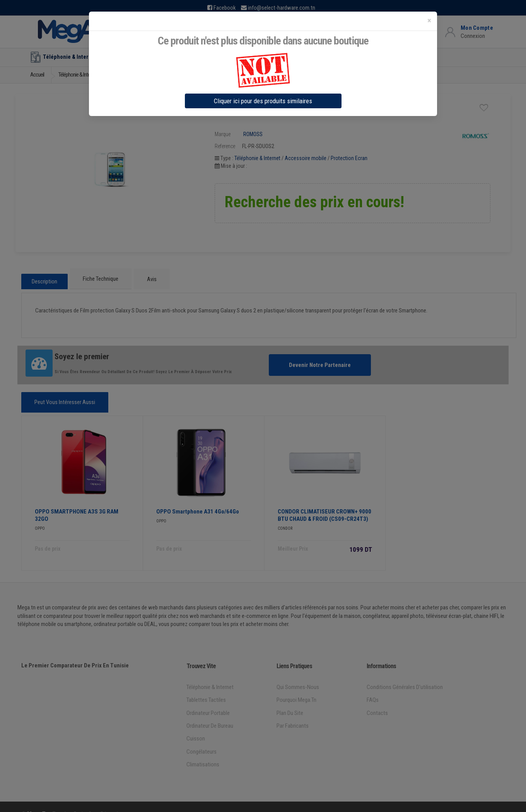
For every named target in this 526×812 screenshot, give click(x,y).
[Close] (429, 21)
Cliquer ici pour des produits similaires (263, 101)
